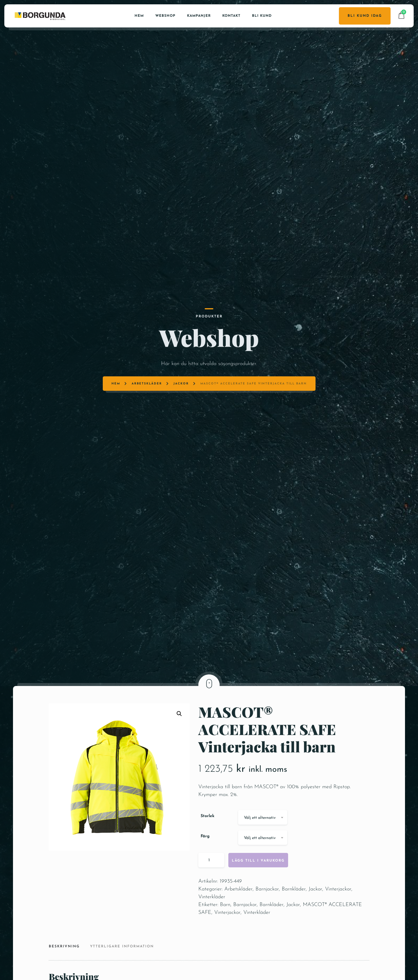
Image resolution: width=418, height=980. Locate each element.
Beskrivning (64, 964)
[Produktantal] (211, 877)
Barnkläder (294, 906)
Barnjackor (267, 906)
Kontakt (231, 15)
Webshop (165, 15)
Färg (205, 854)
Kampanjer (199, 15)
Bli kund (262, 15)
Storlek (208, 833)
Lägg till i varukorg (258, 878)
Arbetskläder (154, 344)
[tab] (66, 965)
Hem (139, 15)
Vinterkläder (212, 914)
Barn (225, 922)
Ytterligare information (122, 964)
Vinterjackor (338, 906)
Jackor (184, 344)
